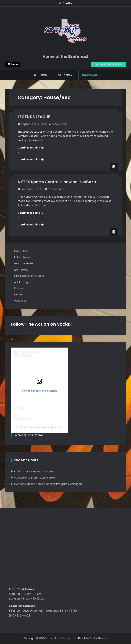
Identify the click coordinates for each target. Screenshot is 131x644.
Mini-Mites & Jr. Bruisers (29, 276)
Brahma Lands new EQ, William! (34, 471)
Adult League (23, 282)
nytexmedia (60, 124)
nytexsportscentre (51, 427)
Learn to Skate (24, 263)
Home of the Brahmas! (66, 56)
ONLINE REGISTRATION (108, 64)
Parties (19, 288)
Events (18, 294)
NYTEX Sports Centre (26, 427)
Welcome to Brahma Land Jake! (35, 478)
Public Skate (22, 257)
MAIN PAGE (21, 251)
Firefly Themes (99, 638)
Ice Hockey (64, 75)
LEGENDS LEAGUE (34, 117)
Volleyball (20, 301)
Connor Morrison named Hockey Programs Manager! (48, 484)
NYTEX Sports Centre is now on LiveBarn (57, 182)
